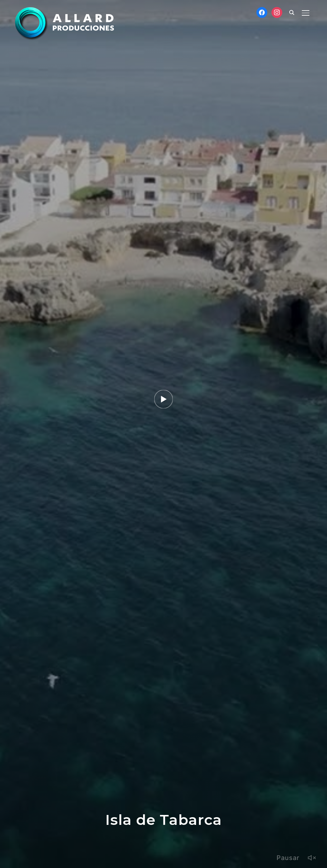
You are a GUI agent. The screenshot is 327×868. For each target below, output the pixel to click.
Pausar (288, 858)
